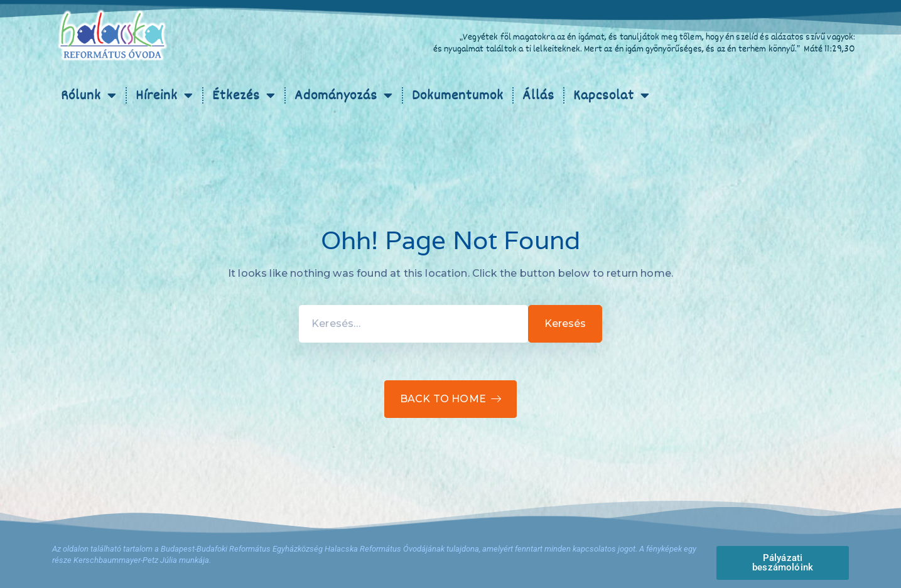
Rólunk (89, 95)
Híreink (165, 95)
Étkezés (244, 95)
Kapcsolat (612, 95)
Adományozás (344, 95)
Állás (538, 95)
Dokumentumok (458, 95)
